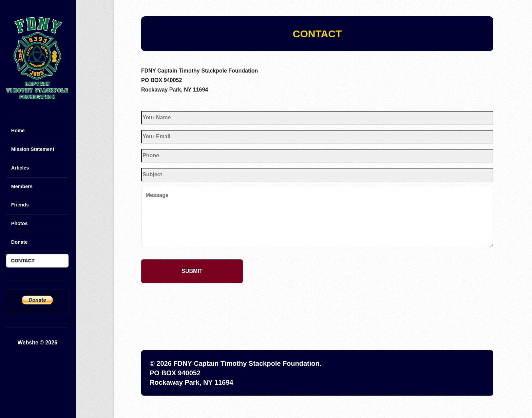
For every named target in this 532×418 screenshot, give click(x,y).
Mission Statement (33, 149)
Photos (20, 223)
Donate (20, 242)
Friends (20, 205)
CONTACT (23, 261)
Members (22, 186)
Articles (20, 168)
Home (18, 131)
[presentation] (193, 302)
